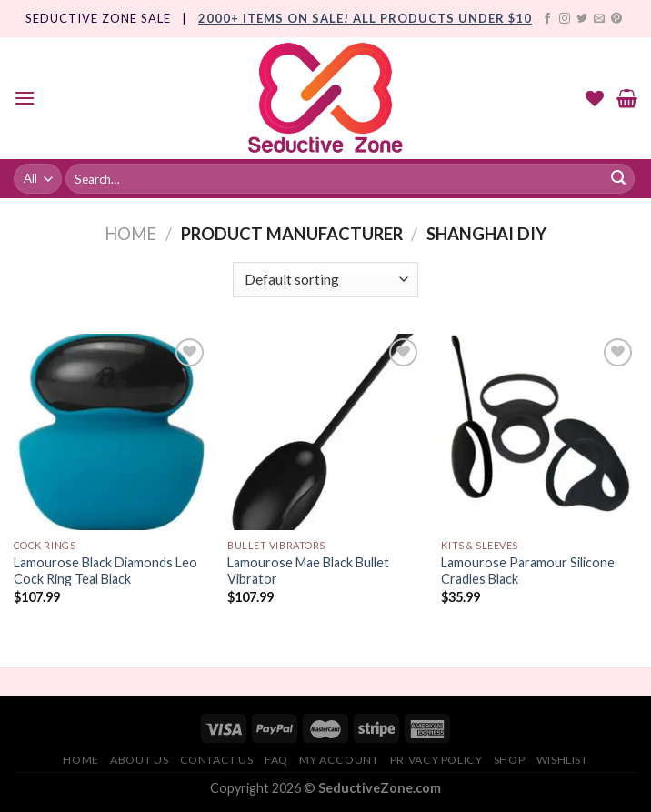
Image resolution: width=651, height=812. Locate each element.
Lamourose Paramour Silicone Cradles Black (528, 571)
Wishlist (562, 760)
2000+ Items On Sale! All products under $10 (365, 18)
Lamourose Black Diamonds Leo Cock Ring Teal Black (105, 571)
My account (339, 760)
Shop (509, 760)
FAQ (276, 760)
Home (130, 234)
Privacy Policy (436, 760)
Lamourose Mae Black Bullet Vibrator (308, 571)
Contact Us (217, 760)
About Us (139, 760)
